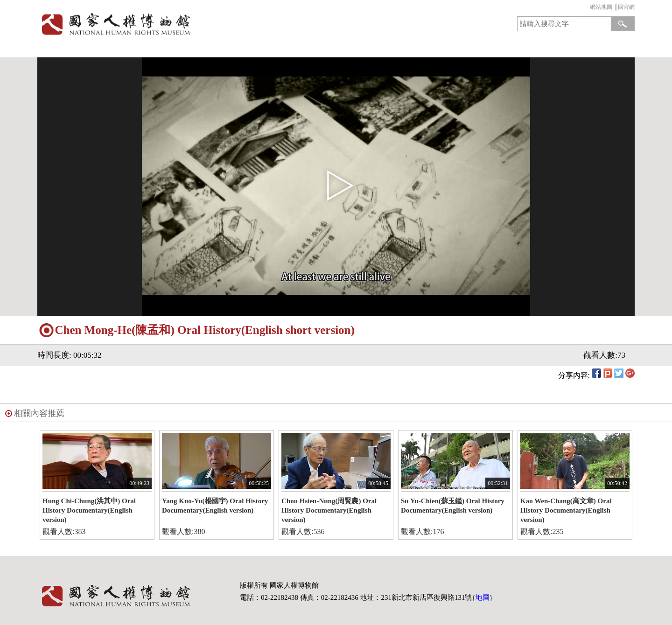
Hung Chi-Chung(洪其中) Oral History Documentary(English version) (89, 510)
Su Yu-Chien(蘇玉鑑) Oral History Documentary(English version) (453, 506)
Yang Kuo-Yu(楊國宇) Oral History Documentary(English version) (215, 506)
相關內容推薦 (39, 413)
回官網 (626, 7)
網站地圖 (601, 7)
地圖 (483, 597)
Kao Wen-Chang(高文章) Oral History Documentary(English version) (566, 510)
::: (588, 8)
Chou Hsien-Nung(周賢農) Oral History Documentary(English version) (329, 510)
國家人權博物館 (184, 24)
